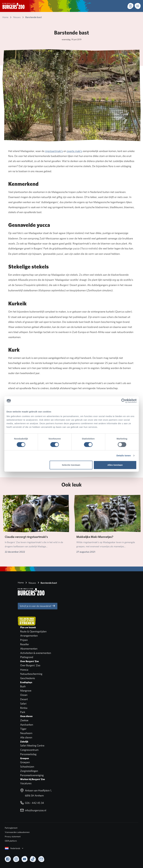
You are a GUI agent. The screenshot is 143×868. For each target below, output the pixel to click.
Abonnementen (29, 649)
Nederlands (14, 848)
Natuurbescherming (31, 674)
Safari (23, 704)
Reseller (25, 644)
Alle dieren (26, 737)
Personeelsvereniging (32, 775)
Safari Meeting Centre (32, 745)
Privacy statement (13, 836)
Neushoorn (26, 733)
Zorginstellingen (29, 771)
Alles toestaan (115, 465)
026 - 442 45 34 (32, 803)
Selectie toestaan (71, 465)
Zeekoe (24, 720)
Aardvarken (27, 725)
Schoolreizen (27, 767)
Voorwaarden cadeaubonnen (17, 832)
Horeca (24, 670)
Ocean (24, 695)
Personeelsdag (28, 754)
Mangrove (26, 691)
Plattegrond (27, 657)
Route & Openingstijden (33, 631)
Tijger (23, 729)
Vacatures (26, 783)
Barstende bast (47, 583)
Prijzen (24, 640)
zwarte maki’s (74, 151)
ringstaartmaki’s (54, 151)
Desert (24, 699)
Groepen (25, 762)
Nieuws (30, 583)
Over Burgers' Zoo (30, 665)
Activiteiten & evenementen (36, 653)
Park (23, 712)
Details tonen (124, 456)
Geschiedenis (28, 678)
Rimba (24, 708)
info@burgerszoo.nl (33, 810)
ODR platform (11, 841)
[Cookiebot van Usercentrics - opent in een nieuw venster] (124, 401)
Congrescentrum (29, 750)
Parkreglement (11, 828)
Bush (23, 686)
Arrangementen (29, 636)
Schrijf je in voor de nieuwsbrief (38, 606)
